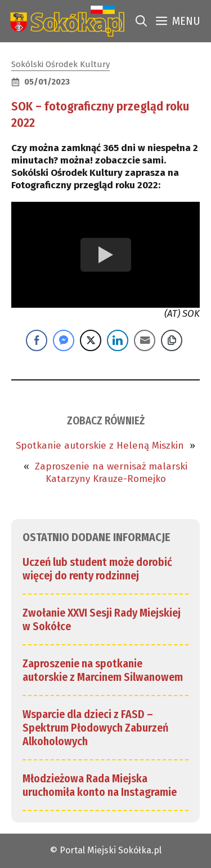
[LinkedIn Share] (118, 340)
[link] (65, 21)
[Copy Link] (172, 340)
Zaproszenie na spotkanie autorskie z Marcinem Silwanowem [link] (103, 670)
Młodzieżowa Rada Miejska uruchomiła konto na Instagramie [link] (100, 785)
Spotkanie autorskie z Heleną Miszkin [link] (100, 446)
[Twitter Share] (91, 340)
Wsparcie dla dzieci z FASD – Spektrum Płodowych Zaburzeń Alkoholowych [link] (95, 728)
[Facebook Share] (37, 340)
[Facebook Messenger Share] (64, 340)
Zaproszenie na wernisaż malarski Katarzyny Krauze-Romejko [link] (111, 473)
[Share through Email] (145, 340)
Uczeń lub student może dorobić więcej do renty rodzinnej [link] (97, 569)
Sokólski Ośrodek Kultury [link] (60, 64)
